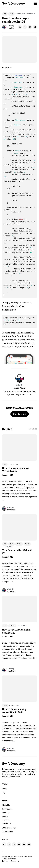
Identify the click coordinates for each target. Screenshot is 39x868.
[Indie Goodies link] (29, 843)
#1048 (10, 556)
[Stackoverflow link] (14, 843)
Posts (4, 788)
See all (33, 428)
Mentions (6, 819)
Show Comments (20, 413)
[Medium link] (19, 843)
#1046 (10, 635)
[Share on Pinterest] (30, 27)
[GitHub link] (4, 843)
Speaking (6, 811)
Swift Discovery (13, 3)
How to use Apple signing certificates (16, 630)
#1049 (10, 474)
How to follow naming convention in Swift (14, 709)
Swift (11, 14)
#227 (10, 68)
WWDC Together (9, 827)
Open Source (7, 808)
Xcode (27, 543)
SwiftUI (19, 543)
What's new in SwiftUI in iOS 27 (18, 550)
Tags (4, 791)
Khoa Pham (11, 28)
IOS (5, 14)
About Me (6, 804)
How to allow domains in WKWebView (16, 468)
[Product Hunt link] (24, 843)
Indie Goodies (8, 830)
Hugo (14, 857)
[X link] (9, 843)
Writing (5, 815)
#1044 (10, 715)
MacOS (12, 624)
